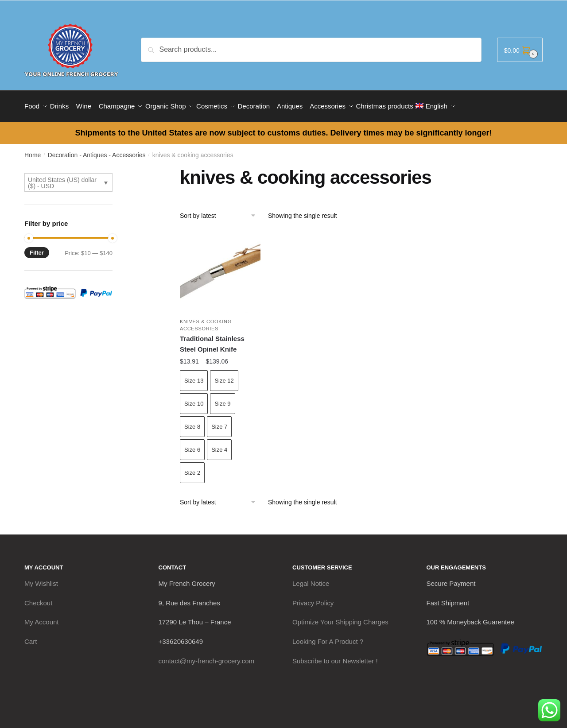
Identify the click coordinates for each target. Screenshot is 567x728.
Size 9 (222, 398)
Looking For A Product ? (328, 636)
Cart (31, 636)
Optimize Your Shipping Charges (340, 617)
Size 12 (224, 375)
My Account (42, 617)
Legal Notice (311, 578)
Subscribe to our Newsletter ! (335, 656)
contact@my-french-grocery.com (207, 656)
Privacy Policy (313, 598)
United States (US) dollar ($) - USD (62, 178)
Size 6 (192, 444)
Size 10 (194, 398)
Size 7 (219, 421)
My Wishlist (41, 578)
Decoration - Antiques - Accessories (97, 150)
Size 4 (219, 444)
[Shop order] (221, 210)
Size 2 (192, 467)
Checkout (38, 598)
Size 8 (192, 421)
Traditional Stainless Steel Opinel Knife (212, 339)
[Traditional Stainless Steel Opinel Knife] (220, 267)
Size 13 (194, 375)
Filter (37, 247)
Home (33, 150)
